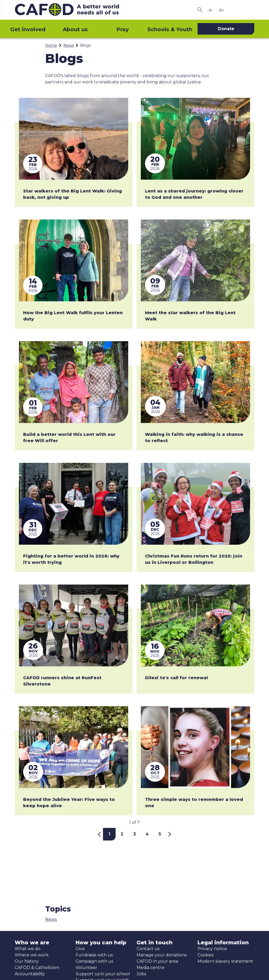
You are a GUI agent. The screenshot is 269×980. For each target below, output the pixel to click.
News (69, 45)
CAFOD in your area (157, 961)
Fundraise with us (94, 955)
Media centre (151, 968)
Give (80, 949)
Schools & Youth (170, 29)
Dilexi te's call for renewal (176, 678)
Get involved (28, 29)
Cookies (206, 955)
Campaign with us (94, 961)
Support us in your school (103, 974)
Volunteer (86, 968)
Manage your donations (162, 955)
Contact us (148, 949)
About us (75, 29)
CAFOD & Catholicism (37, 968)
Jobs (141, 974)
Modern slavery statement (225, 961)
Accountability (30, 974)
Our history (27, 961)
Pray (123, 29)
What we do (28, 949)
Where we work (32, 955)
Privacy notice (212, 949)
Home (51, 45)
